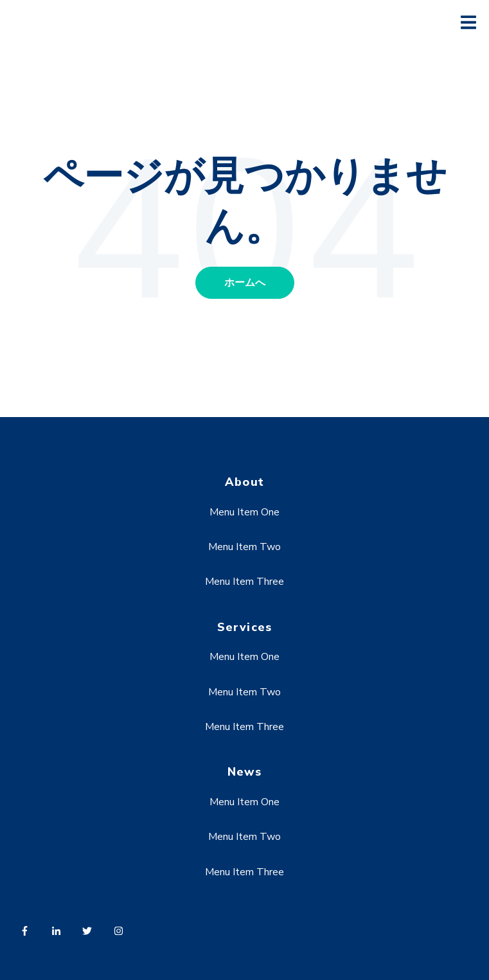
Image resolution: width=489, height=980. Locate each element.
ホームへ (245, 283)
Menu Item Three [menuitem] (245, 582)
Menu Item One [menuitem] (245, 512)
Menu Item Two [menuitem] (245, 547)
